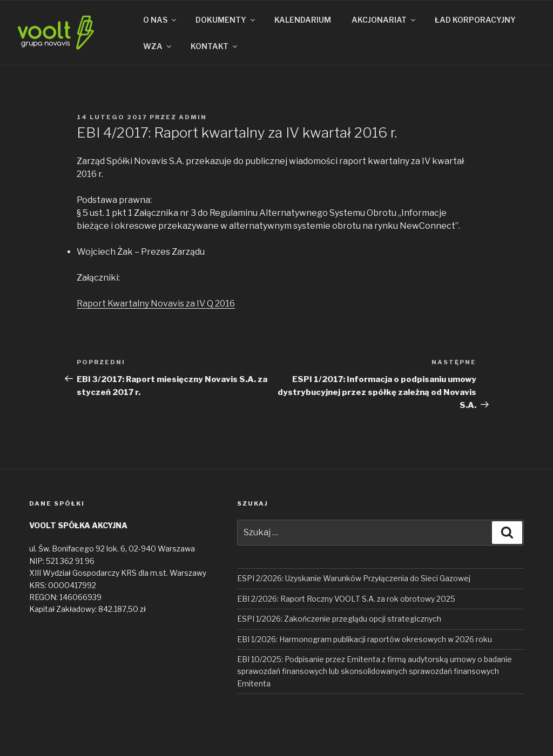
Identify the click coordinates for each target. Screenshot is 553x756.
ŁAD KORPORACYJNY (475, 20)
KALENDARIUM (303, 20)
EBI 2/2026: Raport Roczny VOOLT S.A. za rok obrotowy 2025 (346, 599)
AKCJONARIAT (384, 20)
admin (193, 117)
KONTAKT (215, 46)
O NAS (160, 20)
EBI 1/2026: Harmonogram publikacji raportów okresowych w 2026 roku (365, 639)
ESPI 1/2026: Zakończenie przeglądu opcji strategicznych (339, 619)
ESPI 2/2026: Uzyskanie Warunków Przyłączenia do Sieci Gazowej (354, 578)
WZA (158, 46)
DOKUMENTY (226, 20)
